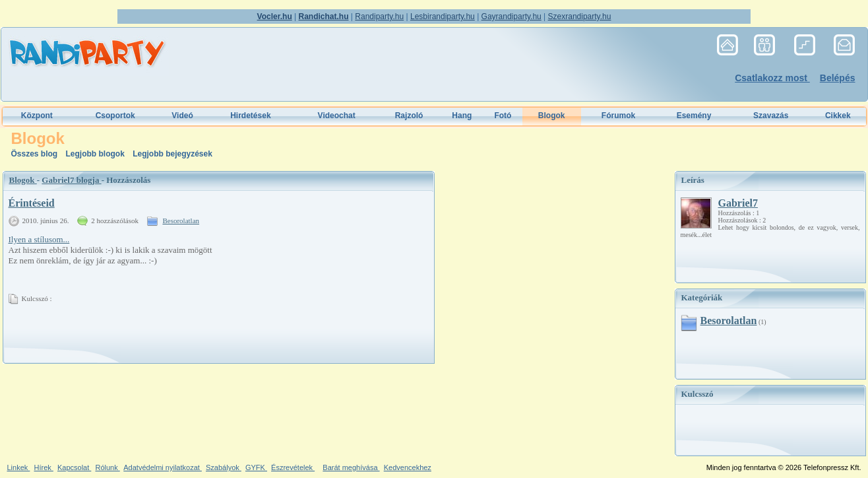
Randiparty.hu (379, 17)
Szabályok (224, 467)
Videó (182, 116)
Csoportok (115, 116)
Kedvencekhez (408, 467)
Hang (462, 116)
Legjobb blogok (97, 154)
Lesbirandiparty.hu (443, 17)
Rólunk (107, 467)
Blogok (23, 180)
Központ (37, 116)
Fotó (503, 116)
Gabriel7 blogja (71, 180)
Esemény (694, 116)
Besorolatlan (181, 221)
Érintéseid (32, 203)
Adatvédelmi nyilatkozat (163, 467)
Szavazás (771, 116)
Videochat (337, 116)
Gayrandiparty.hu (511, 17)
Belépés (838, 78)
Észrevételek (293, 467)
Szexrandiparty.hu (580, 17)
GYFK (256, 467)
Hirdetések (250, 116)
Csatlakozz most (772, 78)
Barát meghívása (351, 467)
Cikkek (838, 116)
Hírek (43, 467)
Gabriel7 (738, 203)
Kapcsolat (74, 467)
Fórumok (618, 116)
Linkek (19, 467)
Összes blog (36, 154)
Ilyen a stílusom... (39, 239)
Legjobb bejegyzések (172, 154)
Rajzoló (409, 116)
